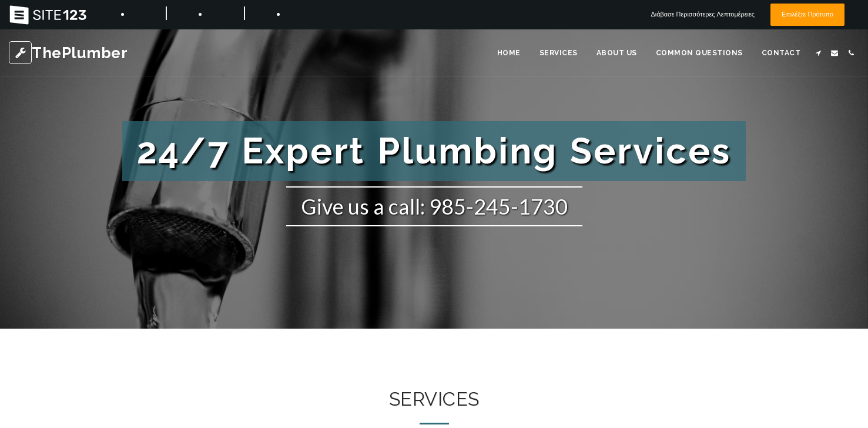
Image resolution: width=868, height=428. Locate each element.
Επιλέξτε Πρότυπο (804, 14)
